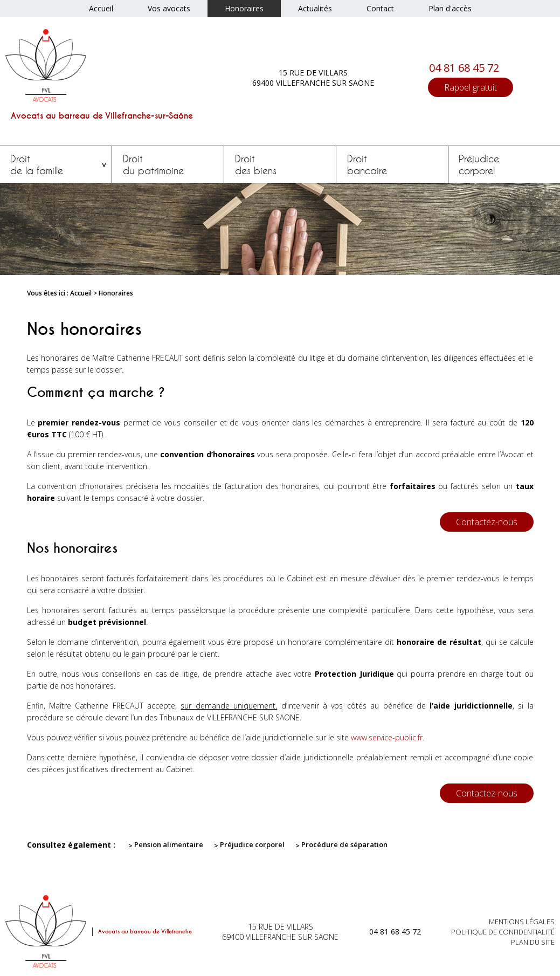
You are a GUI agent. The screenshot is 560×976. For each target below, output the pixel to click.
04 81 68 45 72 (464, 68)
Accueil (101, 8)
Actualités (315, 8)
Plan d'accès (450, 8)
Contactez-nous (487, 522)
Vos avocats (169, 8)
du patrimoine (168, 164)
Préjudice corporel (252, 844)
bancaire (392, 164)
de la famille (56, 164)
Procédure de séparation (344, 844)
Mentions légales (522, 922)
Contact (380, 8)
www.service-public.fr (387, 737)
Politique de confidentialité (503, 932)
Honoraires (244, 8)
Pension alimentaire (169, 844)
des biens (280, 164)
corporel (504, 164)
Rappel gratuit (471, 87)
